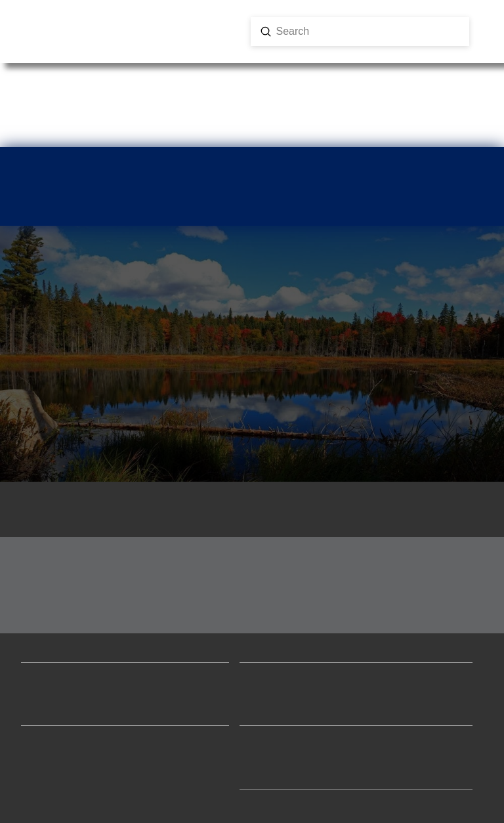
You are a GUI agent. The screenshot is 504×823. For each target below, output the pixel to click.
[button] (56, 43)
